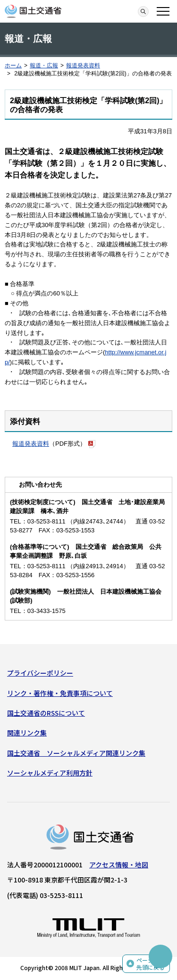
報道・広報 (44, 65)
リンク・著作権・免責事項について (60, 693)
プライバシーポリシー (40, 673)
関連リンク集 (27, 733)
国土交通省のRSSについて (46, 713)
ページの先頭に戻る (151, 964)
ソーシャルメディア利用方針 (50, 773)
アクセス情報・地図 (119, 865)
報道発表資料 (83, 65)
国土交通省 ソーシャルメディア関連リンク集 (76, 753)
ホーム (13, 65)
